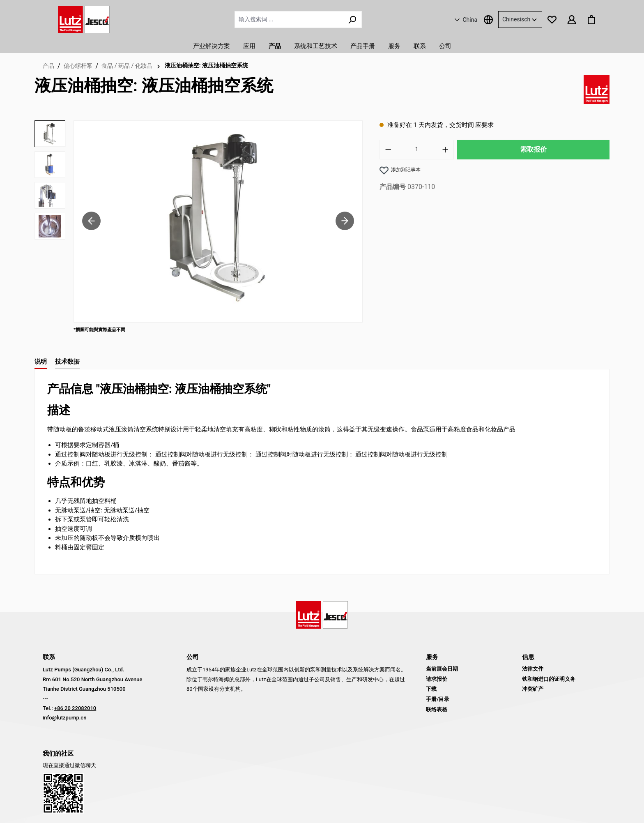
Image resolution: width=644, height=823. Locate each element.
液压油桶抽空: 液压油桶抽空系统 (206, 65)
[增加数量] (446, 150)
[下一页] (345, 221)
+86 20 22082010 (75, 708)
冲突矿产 (533, 689)
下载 (431, 689)
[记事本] (552, 19)
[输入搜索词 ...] (289, 20)
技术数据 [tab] (67, 362)
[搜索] (352, 20)
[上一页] (91, 221)
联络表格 (437, 709)
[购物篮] (591, 19)
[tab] (41, 362)
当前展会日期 (442, 669)
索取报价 (534, 149)
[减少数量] (388, 150)
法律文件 (533, 669)
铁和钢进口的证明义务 (549, 679)
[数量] (417, 150)
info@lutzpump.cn (64, 718)
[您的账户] (572, 19)
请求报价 (437, 679)
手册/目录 (438, 699)
